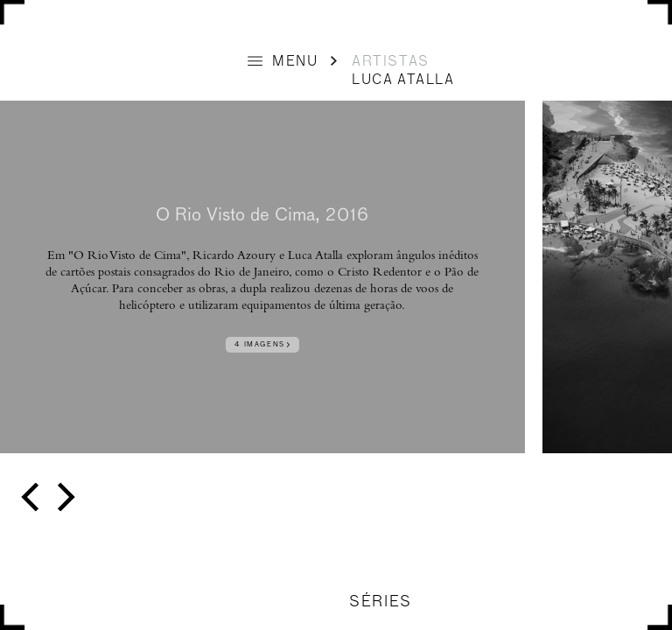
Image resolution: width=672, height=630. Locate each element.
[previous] (33, 497)
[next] (63, 497)
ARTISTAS (390, 62)
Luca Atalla (403, 80)
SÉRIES (380, 602)
